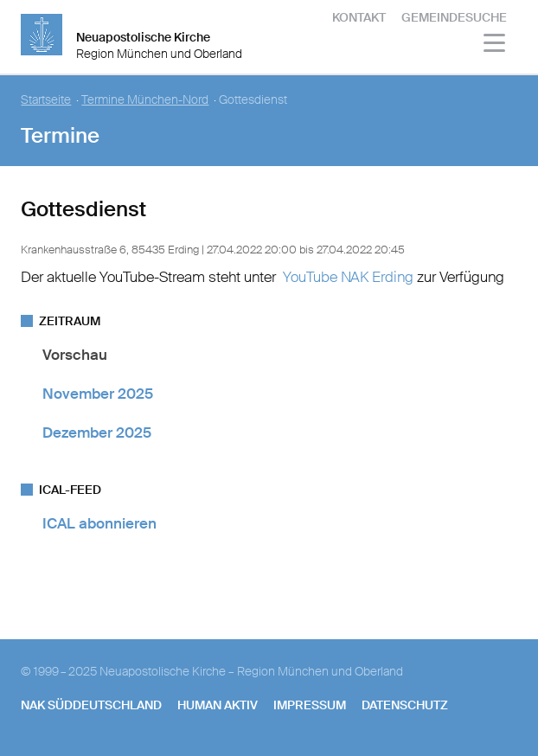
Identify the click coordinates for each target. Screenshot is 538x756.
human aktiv (218, 705)
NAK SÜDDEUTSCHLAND (91, 705)
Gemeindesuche (454, 17)
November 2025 (98, 394)
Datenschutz (405, 705)
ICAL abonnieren (99, 523)
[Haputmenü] (495, 45)
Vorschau (75, 355)
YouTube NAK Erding (348, 277)
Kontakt (359, 17)
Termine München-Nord (145, 100)
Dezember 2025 (97, 432)
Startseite (46, 100)
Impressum (310, 705)
